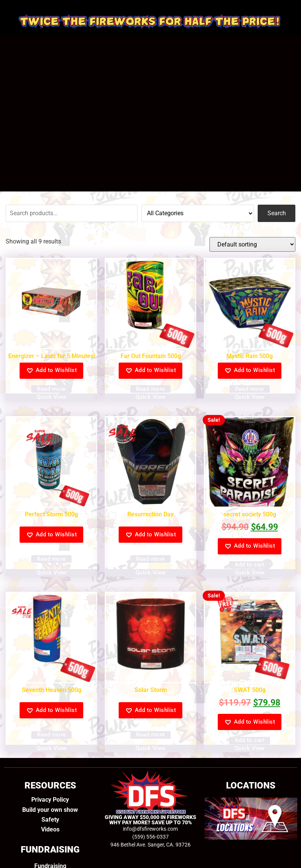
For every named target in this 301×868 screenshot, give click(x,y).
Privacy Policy (50, 800)
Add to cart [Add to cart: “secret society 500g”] (250, 565)
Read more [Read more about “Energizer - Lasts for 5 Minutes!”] (51, 389)
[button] (51, 371)
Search (277, 213)
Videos (50, 829)
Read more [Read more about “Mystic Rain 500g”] (250, 389)
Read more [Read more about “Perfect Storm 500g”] (51, 559)
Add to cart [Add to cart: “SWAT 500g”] (250, 740)
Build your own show (50, 810)
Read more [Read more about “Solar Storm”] (150, 735)
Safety (50, 820)
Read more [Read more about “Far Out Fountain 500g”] (150, 389)
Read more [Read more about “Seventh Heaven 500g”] (51, 735)
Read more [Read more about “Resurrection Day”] (150, 559)
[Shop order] (252, 244)
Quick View (52, 397)
